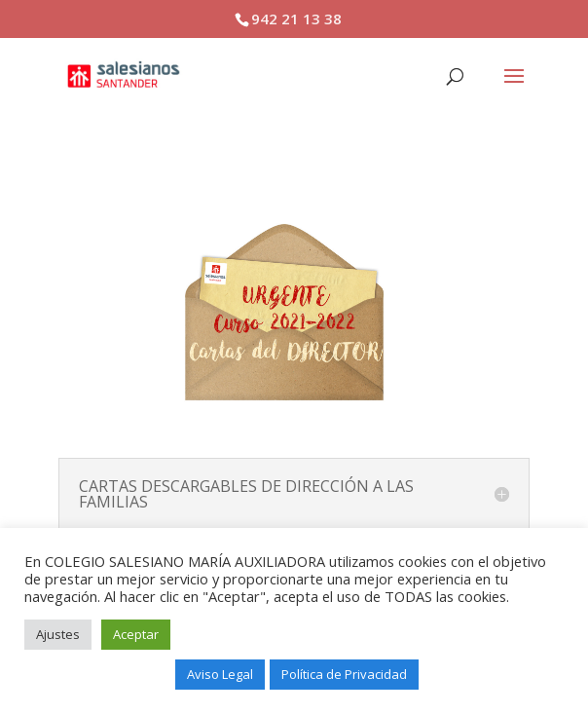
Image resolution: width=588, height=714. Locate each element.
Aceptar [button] (136, 634)
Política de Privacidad (344, 674)
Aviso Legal (220, 674)
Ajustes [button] (58, 634)
